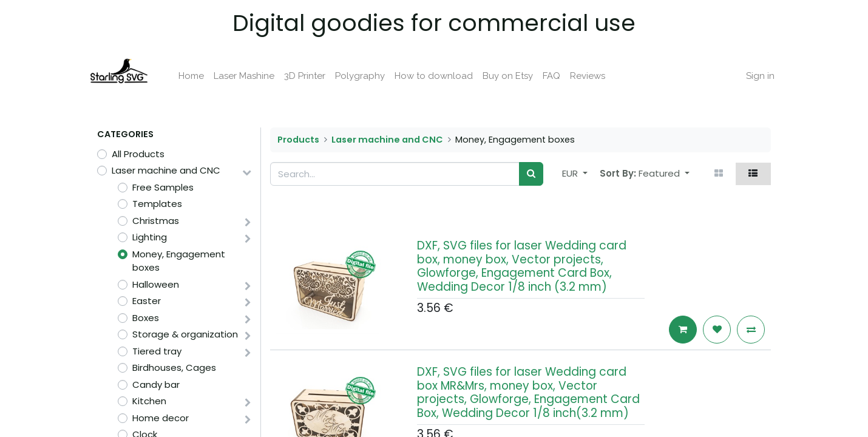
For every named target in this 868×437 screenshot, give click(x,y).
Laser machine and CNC (166, 170)
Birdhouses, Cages (174, 368)
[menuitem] (200, 76)
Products (298, 140)
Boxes (146, 318)
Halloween (156, 284)
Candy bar (156, 384)
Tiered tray (157, 351)
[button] (664, 174)
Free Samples (163, 187)
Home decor (161, 418)
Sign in (752, 76)
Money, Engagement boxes (179, 261)
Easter (147, 301)
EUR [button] (571, 173)
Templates (157, 204)
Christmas (156, 221)
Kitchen (149, 401)
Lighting (150, 237)
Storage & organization (185, 334)
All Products (138, 154)
